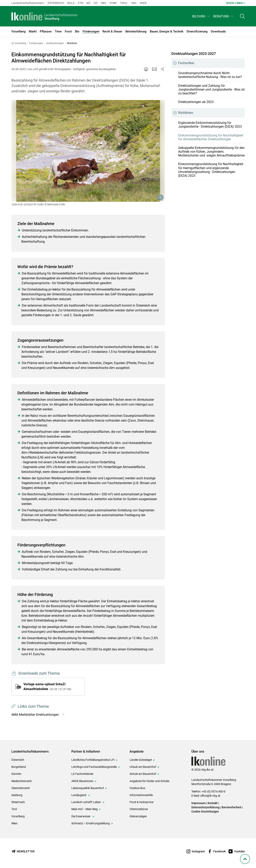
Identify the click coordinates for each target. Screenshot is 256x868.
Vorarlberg (18, 816)
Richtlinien (186, 113)
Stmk (113, 3)
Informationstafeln (141, 795)
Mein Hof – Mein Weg (84, 809)
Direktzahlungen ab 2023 (196, 102)
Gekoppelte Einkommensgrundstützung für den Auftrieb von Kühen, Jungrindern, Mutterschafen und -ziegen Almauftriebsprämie (211, 152)
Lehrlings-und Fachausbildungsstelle (94, 767)
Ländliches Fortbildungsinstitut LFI (93, 760)
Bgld (71, 3)
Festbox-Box (137, 788)
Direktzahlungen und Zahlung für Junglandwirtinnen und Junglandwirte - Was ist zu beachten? (211, 89)
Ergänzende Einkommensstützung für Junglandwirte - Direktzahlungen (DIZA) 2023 (210, 125)
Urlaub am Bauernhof (143, 767)
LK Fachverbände (82, 774)
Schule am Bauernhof (143, 774)
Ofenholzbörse (139, 809)
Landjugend (79, 795)
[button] (201, 17)
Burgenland (19, 767)
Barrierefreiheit (231, 807)
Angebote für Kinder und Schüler (150, 781)
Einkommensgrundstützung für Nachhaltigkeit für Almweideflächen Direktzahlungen (211, 137)
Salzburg (17, 795)
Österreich (56, 3)
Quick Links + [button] (235, 3)
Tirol (124, 3)
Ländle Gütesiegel (141, 760)
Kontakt (213, 803)
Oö (96, 3)
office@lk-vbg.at (210, 796)
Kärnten (16, 774)
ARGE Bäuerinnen (82, 781)
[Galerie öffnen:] (88, 151)
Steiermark (18, 802)
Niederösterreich (22, 781)
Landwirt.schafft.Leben (86, 802)
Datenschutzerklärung (205, 807)
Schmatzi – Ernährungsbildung (91, 823)
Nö (88, 3)
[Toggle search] (242, 17)
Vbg (134, 3)
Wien (143, 3)
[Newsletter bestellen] (23, 851)
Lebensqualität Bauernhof (88, 788)
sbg (103, 3)
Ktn (80, 3)
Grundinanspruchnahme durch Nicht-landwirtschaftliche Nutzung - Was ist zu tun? (210, 75)
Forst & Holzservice (141, 802)
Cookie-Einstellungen (205, 811)
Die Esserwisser (81, 816)
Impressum (198, 803)
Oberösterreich (21, 788)
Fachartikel (186, 63)
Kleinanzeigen (138, 816)
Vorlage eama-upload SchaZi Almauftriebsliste (47, 687)
